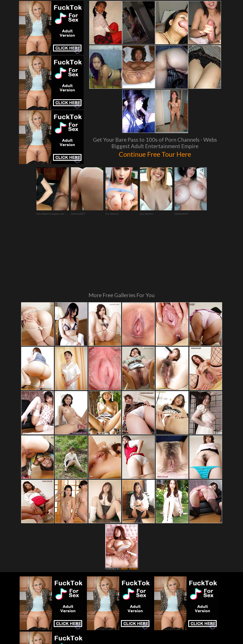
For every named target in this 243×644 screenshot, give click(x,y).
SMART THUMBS (129, 510)
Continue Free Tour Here (155, 154)
